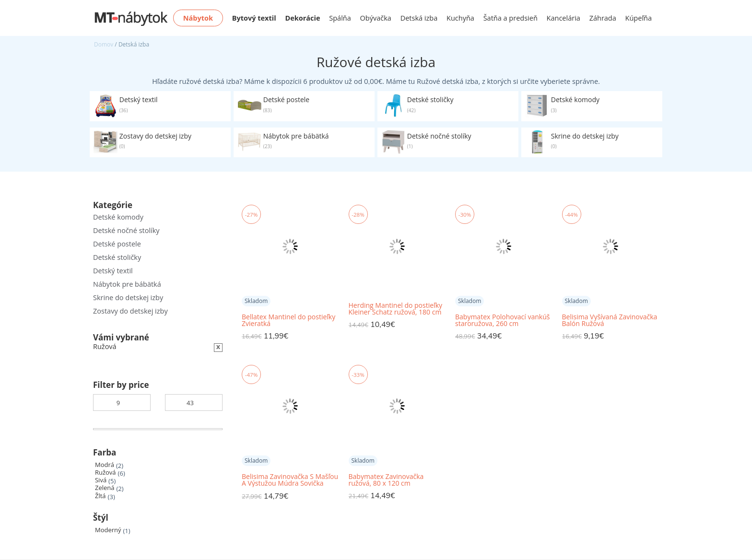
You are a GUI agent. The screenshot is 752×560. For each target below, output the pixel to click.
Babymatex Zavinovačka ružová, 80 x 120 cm (386, 480)
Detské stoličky (117, 257)
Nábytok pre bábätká (127, 284)
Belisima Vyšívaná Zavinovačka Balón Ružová (610, 320)
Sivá (101, 480)
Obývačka (376, 18)
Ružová (106, 472)
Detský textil (113, 271)
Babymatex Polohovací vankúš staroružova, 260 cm (502, 320)
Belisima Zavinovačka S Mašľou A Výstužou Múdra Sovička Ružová (290, 480)
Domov (104, 44)
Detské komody (118, 217)
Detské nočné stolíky (126, 230)
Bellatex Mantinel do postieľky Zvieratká (288, 320)
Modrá (105, 465)
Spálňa (340, 18)
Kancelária (564, 18)
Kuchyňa (460, 18)
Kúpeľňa (639, 18)
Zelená (105, 488)
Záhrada (603, 18)
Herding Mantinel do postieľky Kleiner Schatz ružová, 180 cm (396, 309)
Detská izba (419, 18)
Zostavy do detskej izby (130, 311)
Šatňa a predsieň (511, 18)
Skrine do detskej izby (128, 297)
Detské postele (117, 244)
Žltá (100, 496)
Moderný (108, 530)
